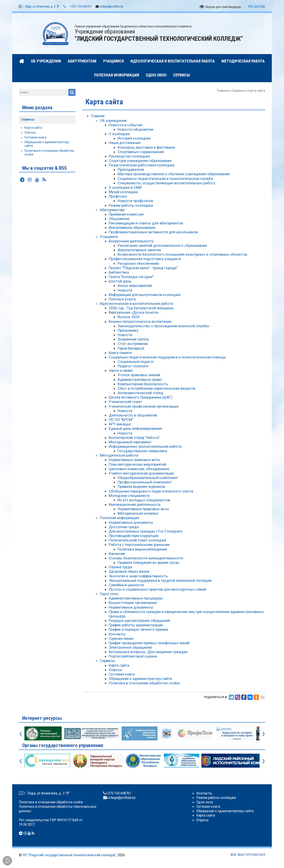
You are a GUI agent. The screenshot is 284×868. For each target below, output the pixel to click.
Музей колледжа (123, 193)
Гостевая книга (122, 675)
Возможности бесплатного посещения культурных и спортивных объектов (182, 255)
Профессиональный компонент (145, 483)
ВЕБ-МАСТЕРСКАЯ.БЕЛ (248, 855)
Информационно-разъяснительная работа (145, 447)
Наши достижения (125, 143)
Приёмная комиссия (126, 215)
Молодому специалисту (129, 496)
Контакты (117, 634)
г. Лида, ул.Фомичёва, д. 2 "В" (41, 7)
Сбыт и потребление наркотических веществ (156, 389)
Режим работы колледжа (131, 206)
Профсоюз (118, 197)
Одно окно (109, 594)
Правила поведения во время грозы (149, 563)
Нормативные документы (131, 523)
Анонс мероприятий (135, 286)
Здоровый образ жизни (129, 572)
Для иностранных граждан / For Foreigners (146, 532)
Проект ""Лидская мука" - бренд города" (143, 269)
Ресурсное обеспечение (138, 264)
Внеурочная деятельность (131, 242)
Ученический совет (125, 402)
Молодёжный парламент (130, 443)
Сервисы (238, 91)
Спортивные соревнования (141, 152)
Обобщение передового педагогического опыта (151, 492)
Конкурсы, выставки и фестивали (146, 148)
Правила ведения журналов (141, 487)
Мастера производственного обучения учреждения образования (174, 175)
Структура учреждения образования (140, 161)
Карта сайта (119, 666)
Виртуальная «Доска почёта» (134, 313)
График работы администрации (136, 626)
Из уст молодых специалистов (144, 501)
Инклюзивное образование (132, 228)
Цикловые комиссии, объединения (139, 469)
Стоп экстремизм (133, 344)
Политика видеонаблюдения (142, 550)
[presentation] (21, 734)
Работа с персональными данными (139, 545)
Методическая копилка (138, 514)
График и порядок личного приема (138, 630)
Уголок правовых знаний (139, 376)
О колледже (119, 134)
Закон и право (121, 371)
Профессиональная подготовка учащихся (145, 259)
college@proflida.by (111, 7)
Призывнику (128, 331)
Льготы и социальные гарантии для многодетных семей (157, 590)
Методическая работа (119, 456)
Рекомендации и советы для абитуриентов (146, 224)
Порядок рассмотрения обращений (139, 621)
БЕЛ (257, 7)
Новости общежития (135, 130)
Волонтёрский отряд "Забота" (134, 438)
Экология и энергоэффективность (138, 576)
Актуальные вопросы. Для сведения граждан (148, 652)
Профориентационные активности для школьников (153, 233)
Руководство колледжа (129, 157)
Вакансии (117, 554)
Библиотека (119, 273)
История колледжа (134, 139)
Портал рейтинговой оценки (133, 657)
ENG (263, 7)
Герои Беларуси (131, 349)
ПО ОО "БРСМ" (121, 420)
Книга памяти (120, 353)
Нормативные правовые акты (134, 460)
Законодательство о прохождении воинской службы (164, 327)
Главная (223, 91)
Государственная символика (142, 452)
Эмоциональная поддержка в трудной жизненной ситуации (160, 581)
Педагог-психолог (133, 367)
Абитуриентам (112, 210)
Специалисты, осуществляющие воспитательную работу (166, 184)
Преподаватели (131, 170)
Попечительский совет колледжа (137, 541)
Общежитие (119, 219)
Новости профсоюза (135, 201)
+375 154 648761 (81, 7)
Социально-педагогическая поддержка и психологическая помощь (167, 358)
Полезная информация (119, 518)
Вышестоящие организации (133, 603)
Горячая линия (121, 639)
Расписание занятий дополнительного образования (162, 246)
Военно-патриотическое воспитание (140, 322)
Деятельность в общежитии (133, 416)
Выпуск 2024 (128, 317)
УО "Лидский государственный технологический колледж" (69, 856)
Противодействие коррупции (134, 536)
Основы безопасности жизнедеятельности (146, 559)
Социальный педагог (136, 362)
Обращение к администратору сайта (140, 679)
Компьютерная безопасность (143, 385)
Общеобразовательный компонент (148, 478)
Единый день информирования (135, 429)
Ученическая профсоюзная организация (144, 407)
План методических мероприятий (137, 465)
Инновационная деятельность (135, 505)
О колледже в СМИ (125, 188)
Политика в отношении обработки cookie (144, 684)
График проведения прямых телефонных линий (149, 644)
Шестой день (120, 282)
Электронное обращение (130, 648)
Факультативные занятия (139, 251)
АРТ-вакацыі (120, 425)
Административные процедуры (136, 599)
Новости (125, 291)
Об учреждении (113, 121)
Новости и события (125, 126)
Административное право (140, 380)
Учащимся (109, 237)
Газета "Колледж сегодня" (131, 277)
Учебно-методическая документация (141, 474)
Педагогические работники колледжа (142, 166)
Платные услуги (122, 300)
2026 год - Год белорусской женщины (141, 309)
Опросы (116, 670)
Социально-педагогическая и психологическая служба (165, 179)
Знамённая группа (133, 340)
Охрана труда (120, 568)
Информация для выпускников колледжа (145, 295)
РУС (251, 7)
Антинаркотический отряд (140, 393)
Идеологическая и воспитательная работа (136, 304)
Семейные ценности (126, 586)
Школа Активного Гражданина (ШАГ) (141, 398)
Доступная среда (124, 527)
